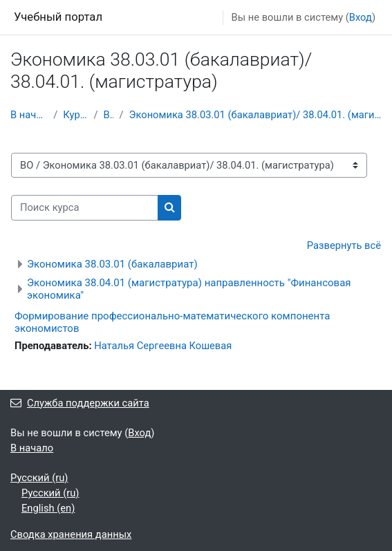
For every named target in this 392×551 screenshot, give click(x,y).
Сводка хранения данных (71, 534)
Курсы (75, 115)
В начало (29, 115)
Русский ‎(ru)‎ (39, 478)
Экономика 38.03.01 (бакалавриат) (112, 264)
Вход (361, 17)
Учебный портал (58, 17)
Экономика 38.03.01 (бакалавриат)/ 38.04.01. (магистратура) (255, 115)
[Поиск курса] (85, 207)
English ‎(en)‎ (48, 508)
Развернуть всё (344, 245)
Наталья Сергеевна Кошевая (163, 346)
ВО (108, 115)
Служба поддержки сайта (80, 403)
